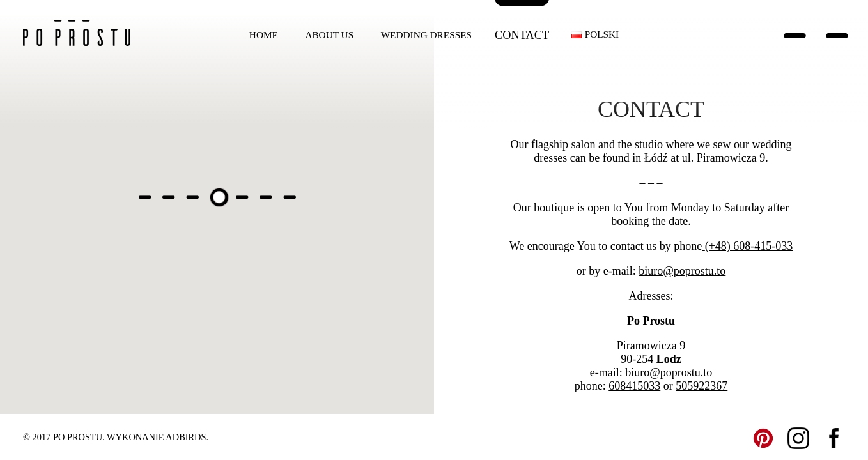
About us (329, 35)
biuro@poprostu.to (682, 271)
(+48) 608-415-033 (749, 246)
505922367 (701, 386)
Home (264, 35)
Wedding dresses (426, 35)
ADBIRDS (186, 437)
